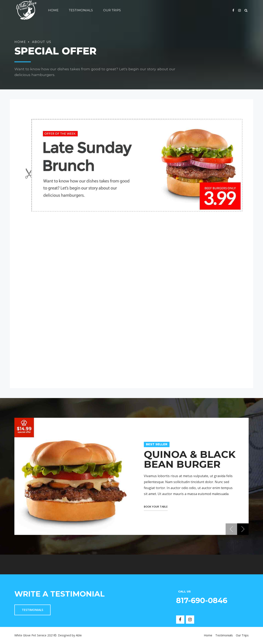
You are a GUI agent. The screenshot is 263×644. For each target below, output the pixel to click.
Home (53, 10)
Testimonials (81, 10)
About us (42, 42)
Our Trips (112, 10)
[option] (131, 476)
